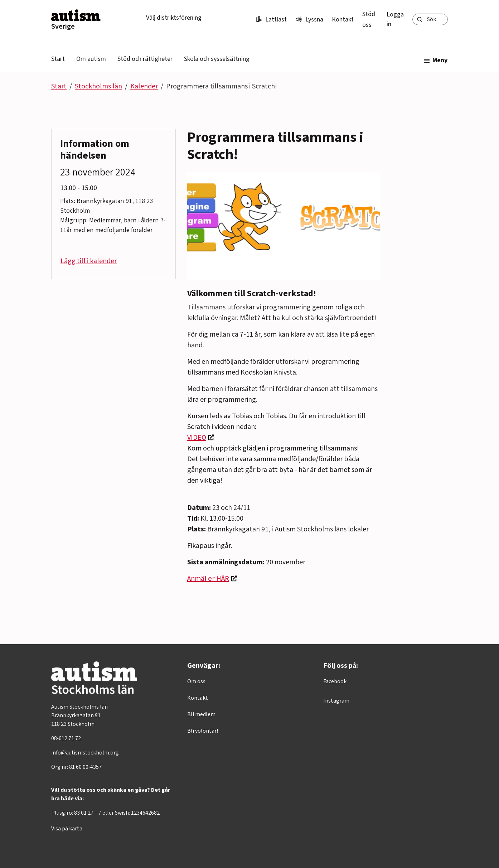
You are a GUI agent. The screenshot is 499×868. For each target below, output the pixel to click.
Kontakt (343, 20)
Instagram (336, 701)
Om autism (91, 59)
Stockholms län (98, 86)
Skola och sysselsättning (217, 59)
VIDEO (197, 438)
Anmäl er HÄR (208, 579)
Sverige (63, 26)
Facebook (335, 681)
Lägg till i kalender (89, 261)
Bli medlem (201, 714)
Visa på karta (67, 829)
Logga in (395, 19)
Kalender (144, 86)
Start (58, 59)
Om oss (196, 681)
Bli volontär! (203, 731)
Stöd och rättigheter (145, 59)
